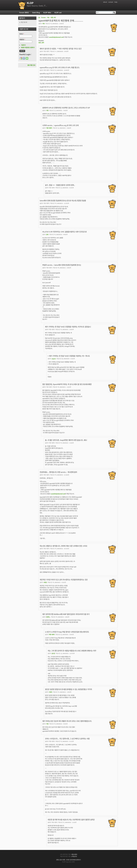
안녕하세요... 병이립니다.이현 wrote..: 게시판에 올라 (58, 472)
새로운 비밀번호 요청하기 (28, 48)
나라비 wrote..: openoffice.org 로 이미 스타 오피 (61, 125)
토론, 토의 (53, 17)
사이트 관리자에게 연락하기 (73, 860)
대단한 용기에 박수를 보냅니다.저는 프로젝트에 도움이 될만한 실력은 (71, 820)
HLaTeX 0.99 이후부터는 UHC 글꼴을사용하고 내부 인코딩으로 (65, 232)
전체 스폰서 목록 (61, 860)
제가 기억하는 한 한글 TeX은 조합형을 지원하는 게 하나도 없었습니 (68, 327)
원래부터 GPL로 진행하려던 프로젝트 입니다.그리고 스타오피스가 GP (66, 108)
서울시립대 (74, 854)
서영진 (45, 582)
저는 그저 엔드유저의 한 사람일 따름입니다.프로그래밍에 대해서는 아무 (72, 651)
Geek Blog (36, 13)
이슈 (48, 17)
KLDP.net (58, 13)
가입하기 (23, 45)
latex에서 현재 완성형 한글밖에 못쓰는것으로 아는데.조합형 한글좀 (63, 201)
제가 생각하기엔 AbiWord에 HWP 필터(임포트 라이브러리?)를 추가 (66, 614)
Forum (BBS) (24, 13)
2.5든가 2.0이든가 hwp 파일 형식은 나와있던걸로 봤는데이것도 (67, 632)
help (116, 2)
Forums (43, 17)
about (105, 2)
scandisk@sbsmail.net (56, 37)
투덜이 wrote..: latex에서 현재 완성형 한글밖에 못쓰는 (62, 265)
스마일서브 (74, 856)
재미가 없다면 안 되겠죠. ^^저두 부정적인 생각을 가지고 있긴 (61, 49)
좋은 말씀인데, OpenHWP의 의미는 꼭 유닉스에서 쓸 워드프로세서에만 (67, 384)
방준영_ (48, 617)
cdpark (54, 359)
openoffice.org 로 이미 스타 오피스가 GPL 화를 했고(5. (60, 67)
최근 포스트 (24, 22)
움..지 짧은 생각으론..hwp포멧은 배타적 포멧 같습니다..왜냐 (66, 440)
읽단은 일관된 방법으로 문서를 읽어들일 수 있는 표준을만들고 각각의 (68, 689)
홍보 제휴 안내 (31, 65)
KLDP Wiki (47, 13)
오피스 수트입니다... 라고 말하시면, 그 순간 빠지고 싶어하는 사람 (67, 739)
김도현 (53, 653)
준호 (47, 234)
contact (111, 2)
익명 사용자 (49, 128)
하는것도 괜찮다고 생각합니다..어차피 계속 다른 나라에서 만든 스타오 (63, 546)
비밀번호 (22, 39)
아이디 (22, 34)
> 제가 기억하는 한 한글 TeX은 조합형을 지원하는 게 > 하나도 (69, 356)
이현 (43, 24)
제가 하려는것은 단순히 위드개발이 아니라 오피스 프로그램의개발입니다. (67, 721)
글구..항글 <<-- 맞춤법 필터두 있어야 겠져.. (60, 185)
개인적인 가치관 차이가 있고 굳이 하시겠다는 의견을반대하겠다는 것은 (64, 580)
